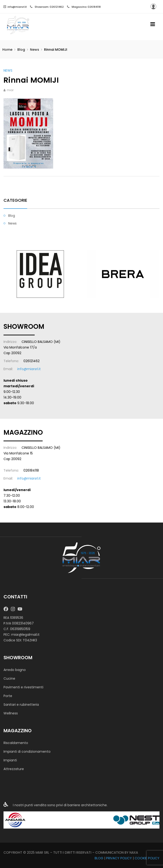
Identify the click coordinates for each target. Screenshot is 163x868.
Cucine (9, 678)
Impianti (10, 760)
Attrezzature (14, 769)
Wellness (11, 713)
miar (10, 90)
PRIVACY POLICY (119, 858)
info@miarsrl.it (15, 7)
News (35, 50)
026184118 (31, 470)
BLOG (99, 858)
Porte (8, 696)
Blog (21, 50)
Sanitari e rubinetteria (21, 705)
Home (7, 50)
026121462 (31, 361)
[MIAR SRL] (81, 557)
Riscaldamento (16, 743)
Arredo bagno (15, 670)
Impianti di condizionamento (27, 752)
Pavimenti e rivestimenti (23, 687)
